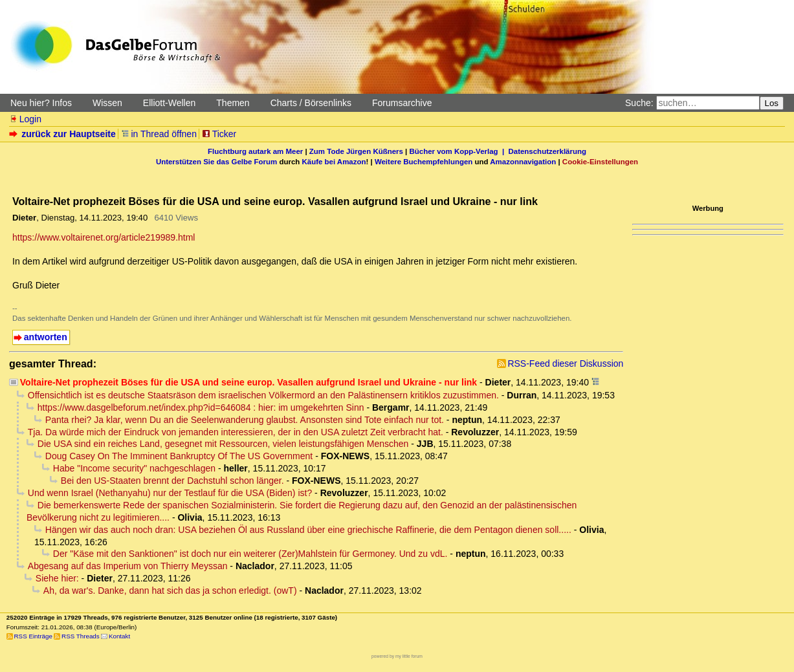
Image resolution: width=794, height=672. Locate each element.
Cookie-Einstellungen (600, 162)
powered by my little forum (397, 656)
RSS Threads (81, 636)
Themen (233, 103)
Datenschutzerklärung (547, 151)
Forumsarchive (402, 103)
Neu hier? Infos (41, 103)
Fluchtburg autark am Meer (255, 151)
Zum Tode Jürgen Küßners (356, 151)
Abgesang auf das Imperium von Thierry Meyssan (128, 566)
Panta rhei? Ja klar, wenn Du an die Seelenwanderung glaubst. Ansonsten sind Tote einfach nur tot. (245, 420)
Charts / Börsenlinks (311, 103)
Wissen (107, 103)
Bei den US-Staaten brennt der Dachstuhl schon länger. (172, 481)
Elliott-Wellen (169, 103)
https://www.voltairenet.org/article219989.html (104, 237)
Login (25, 119)
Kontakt (119, 636)
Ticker (219, 134)
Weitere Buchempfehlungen (424, 162)
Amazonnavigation (523, 162)
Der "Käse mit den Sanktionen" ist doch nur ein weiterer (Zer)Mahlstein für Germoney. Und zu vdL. (250, 554)
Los (772, 103)
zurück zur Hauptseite (64, 134)
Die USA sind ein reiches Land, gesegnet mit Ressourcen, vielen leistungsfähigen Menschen (223, 444)
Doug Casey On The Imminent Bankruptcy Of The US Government (179, 456)
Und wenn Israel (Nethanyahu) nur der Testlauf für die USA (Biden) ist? (170, 493)
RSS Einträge (33, 636)
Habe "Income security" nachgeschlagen (134, 468)
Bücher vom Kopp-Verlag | (459, 151)
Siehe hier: (57, 578)
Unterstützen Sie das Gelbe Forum (216, 162)
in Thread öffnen (159, 134)
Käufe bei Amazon (334, 162)
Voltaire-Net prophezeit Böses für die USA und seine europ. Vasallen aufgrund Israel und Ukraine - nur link (248, 382)
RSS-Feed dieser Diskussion (565, 363)
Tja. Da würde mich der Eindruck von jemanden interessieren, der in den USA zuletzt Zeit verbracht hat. (236, 432)
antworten (46, 337)
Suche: (639, 103)
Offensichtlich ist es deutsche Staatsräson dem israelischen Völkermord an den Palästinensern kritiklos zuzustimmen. (263, 395)
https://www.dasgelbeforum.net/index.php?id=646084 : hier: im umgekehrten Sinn (201, 407)
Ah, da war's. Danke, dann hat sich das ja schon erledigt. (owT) (170, 591)
